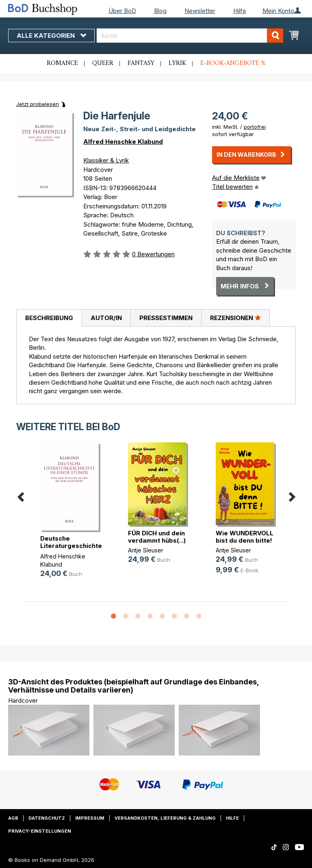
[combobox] (190, 36)
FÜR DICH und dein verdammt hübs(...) (157, 537)
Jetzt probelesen (38, 104)
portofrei (255, 127)
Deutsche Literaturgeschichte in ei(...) (71, 546)
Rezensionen (235, 318)
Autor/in (106, 318)
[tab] (49, 318)
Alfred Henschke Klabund (123, 142)
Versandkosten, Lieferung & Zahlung (165, 818)
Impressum (90, 818)
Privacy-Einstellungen (40, 831)
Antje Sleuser (146, 550)
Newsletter (200, 11)
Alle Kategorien (51, 36)
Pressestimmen (166, 318)
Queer (103, 63)
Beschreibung (49, 318)
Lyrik (177, 63)
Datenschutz (47, 818)
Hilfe (240, 11)
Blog (160, 11)
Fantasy (141, 63)
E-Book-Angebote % (233, 63)
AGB (13, 818)
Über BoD (122, 11)
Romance (62, 63)
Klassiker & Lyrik (106, 160)
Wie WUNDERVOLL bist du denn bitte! (245, 537)
